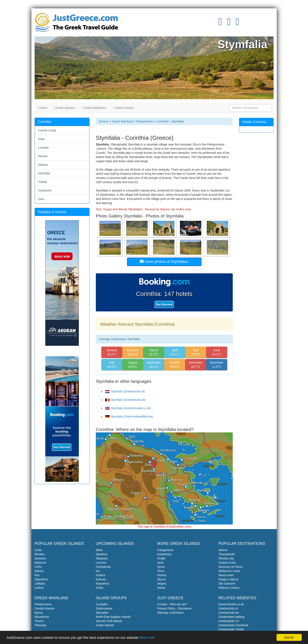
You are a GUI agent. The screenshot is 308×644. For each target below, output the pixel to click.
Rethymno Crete (229, 571)
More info (147, 638)
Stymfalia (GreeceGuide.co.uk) (128, 408)
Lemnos (101, 563)
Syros (161, 567)
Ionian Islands (105, 625)
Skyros (162, 579)
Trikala (43, 182)
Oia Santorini (227, 584)
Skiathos (101, 554)
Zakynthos (41, 579)
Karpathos (103, 584)
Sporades (102, 613)
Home (43, 108)
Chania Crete (227, 563)
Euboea (101, 579)
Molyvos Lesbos (229, 588)
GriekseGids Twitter (231, 629)
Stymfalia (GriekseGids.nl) (125, 391)
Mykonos (40, 563)
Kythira (100, 575)
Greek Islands (65, 108)
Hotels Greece (123, 108)
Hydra (161, 588)
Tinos (161, 571)
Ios (98, 571)
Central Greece (45, 608)
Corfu (38, 567)
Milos (99, 550)
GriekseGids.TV (229, 621)
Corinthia (162, 121)
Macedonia (42, 617)
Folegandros (165, 550)
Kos (37, 575)
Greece (104, 121)
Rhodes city (226, 558)
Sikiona (43, 165)
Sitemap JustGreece (171, 613)
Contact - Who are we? (172, 604)
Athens (223, 550)
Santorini (40, 558)
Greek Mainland (94, 108)
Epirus (39, 613)
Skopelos (102, 558)
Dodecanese (104, 608)
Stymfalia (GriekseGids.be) (125, 400)
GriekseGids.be (229, 613)
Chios (100, 588)
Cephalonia (103, 567)
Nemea (43, 156)
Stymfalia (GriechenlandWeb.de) (129, 416)
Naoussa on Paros (231, 567)
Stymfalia (44, 173)
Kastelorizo (164, 554)
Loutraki (43, 148)
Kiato (42, 139)
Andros (162, 575)
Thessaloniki (227, 554)
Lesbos (39, 588)
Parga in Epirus (229, 579)
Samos (39, 571)
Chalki (161, 558)
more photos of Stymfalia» (164, 262)
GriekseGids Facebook (233, 625)
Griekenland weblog (231, 617)
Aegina (162, 584)
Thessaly (40, 625)
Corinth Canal (47, 130)
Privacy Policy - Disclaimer (175, 608)
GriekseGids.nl (228, 608)
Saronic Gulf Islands (109, 621)
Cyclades (102, 604)
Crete (38, 550)
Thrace (39, 621)
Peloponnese (145, 121)
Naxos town (226, 575)
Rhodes (40, 554)
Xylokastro (45, 190)
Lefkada (40, 584)
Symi (160, 563)
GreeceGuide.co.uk (231, 604)
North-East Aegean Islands (113, 617)
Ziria (41, 199)
